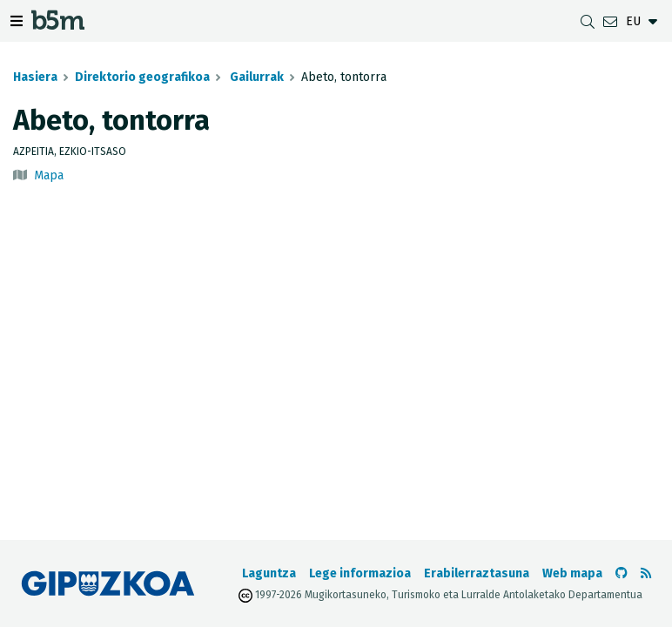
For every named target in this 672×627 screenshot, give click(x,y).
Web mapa (572, 573)
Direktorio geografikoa (142, 77)
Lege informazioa (360, 573)
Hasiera (35, 77)
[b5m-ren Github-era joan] (622, 573)
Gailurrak (255, 77)
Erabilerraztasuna (477, 573)
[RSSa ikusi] (646, 573)
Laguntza (269, 573)
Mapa (49, 175)
